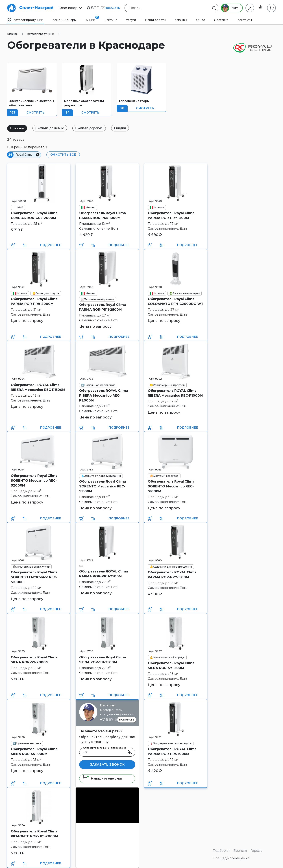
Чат (228, 8)
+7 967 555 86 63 (117, 720)
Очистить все (63, 155)
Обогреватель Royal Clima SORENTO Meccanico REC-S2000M (34, 481)
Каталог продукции (25, 20)
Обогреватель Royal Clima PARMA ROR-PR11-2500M (103, 307)
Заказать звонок (107, 765)
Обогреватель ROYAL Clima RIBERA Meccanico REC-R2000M (104, 396)
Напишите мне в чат (103, 779)
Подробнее (51, 245)
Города (256, 851)
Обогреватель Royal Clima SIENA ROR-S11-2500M (103, 660)
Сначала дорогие (92, 128)
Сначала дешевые (51, 128)
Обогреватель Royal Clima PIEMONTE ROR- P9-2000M (34, 834)
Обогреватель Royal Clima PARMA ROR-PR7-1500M (171, 215)
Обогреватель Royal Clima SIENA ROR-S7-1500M (171, 666)
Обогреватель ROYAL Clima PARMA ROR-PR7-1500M (172, 575)
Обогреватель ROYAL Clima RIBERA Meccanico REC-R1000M (175, 393)
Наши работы (156, 20)
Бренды (240, 851)
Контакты (245, 20)
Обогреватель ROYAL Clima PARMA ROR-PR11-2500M (104, 574)
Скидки (123, 128)
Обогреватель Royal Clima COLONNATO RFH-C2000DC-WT (176, 301)
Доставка (221, 20)
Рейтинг (111, 20)
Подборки (221, 851)
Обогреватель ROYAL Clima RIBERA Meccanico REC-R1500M (38, 387)
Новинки (18, 128)
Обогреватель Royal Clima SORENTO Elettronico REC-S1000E (34, 577)
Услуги (131, 20)
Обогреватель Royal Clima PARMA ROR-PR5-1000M (103, 215)
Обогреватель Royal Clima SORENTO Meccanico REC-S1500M (103, 486)
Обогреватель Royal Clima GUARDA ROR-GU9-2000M (34, 215)
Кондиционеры (64, 20)
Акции (92, 19)
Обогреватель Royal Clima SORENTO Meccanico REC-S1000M (171, 486)
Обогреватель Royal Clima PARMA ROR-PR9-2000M (34, 301)
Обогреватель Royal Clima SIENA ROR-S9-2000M (34, 660)
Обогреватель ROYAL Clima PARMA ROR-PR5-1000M (172, 751)
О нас (201, 20)
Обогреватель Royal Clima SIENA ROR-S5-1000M (34, 751)
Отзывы (181, 20)
